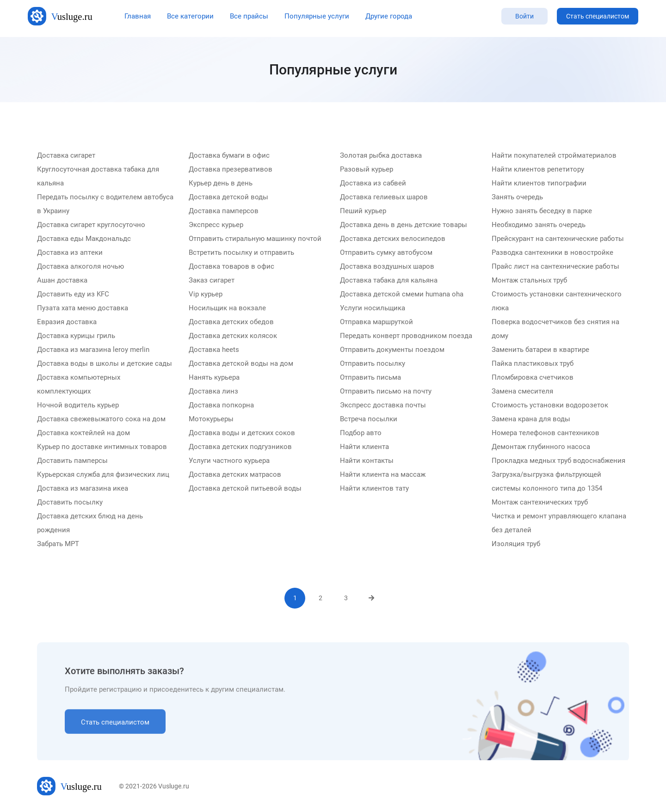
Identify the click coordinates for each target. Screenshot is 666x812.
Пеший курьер (363, 211)
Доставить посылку (70, 503)
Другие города (389, 16)
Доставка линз (213, 392)
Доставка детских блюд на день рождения (90, 523)
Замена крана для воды (531, 419)
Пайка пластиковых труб (533, 364)
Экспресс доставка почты (383, 406)
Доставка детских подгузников (240, 447)
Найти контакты (367, 461)
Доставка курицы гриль (76, 336)
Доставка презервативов (231, 170)
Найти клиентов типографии (539, 184)
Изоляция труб (516, 544)
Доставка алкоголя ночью (80, 267)
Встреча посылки (369, 419)
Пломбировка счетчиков (533, 378)
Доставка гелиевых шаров (384, 197)
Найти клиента (364, 447)
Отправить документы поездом (392, 350)
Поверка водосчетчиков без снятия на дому (555, 329)
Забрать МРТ (58, 544)
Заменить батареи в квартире (540, 350)
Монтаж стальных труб (529, 281)
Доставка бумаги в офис (229, 156)
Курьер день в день (221, 184)
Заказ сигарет (212, 281)
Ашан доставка (62, 281)
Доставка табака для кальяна (389, 281)
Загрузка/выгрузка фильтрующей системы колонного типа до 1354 (547, 482)
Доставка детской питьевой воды (245, 489)
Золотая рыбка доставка (381, 156)
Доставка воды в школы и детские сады (105, 364)
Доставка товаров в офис (231, 267)
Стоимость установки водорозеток (550, 406)
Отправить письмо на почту (386, 392)
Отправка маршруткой (376, 322)
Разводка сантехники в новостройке (552, 253)
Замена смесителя (522, 392)
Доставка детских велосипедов (393, 239)
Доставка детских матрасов (235, 475)
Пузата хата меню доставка (83, 308)
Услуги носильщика (373, 308)
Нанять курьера (214, 378)
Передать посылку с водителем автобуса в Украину (105, 204)
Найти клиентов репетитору (538, 170)
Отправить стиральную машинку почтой (255, 239)
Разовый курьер (367, 170)
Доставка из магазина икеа (83, 489)
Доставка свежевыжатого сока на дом (101, 419)
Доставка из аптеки (70, 253)
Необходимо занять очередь (539, 225)
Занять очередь (517, 197)
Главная (138, 16)
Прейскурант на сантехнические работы (558, 239)
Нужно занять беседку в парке (542, 211)
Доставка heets (214, 350)
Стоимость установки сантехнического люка (557, 301)
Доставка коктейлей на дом (83, 433)
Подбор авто (361, 433)
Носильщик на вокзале (227, 308)
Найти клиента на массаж (383, 475)
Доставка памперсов (224, 211)
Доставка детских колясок (233, 336)
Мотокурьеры (211, 419)
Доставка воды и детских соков (242, 433)
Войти (524, 16)
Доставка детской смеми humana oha (402, 295)
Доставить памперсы (72, 461)
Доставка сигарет (66, 156)
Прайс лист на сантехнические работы (555, 267)
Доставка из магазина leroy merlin (93, 350)
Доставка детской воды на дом (241, 364)
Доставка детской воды (228, 197)
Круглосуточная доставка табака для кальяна (98, 177)
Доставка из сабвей (373, 184)
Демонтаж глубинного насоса (541, 447)
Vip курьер (206, 295)
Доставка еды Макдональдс (84, 239)
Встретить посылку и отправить (241, 253)
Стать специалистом (598, 16)
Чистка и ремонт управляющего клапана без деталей (559, 523)
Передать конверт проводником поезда (406, 336)
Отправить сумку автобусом (386, 253)
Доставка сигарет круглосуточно (91, 225)
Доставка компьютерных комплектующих (79, 385)
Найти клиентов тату (374, 489)
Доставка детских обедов (231, 322)
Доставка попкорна (221, 406)
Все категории (190, 16)
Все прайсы (249, 16)
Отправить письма (370, 378)
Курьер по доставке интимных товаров (102, 447)
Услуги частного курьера (229, 461)
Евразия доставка (67, 322)
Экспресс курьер (216, 225)
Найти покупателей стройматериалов (554, 156)
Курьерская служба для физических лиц (103, 475)
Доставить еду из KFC (73, 295)
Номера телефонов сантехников (546, 433)
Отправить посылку (373, 364)
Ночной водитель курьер (78, 406)
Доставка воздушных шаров (387, 267)
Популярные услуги (317, 16)
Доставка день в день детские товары (404, 225)
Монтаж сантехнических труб (540, 503)
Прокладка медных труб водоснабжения (558, 461)
